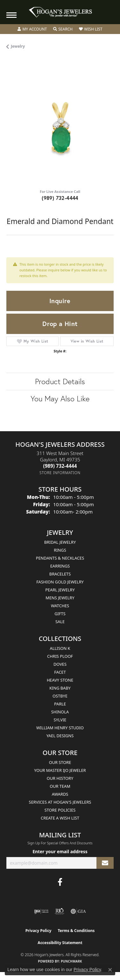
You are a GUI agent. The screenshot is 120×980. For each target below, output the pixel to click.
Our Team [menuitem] (60, 786)
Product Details (60, 381)
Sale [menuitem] (60, 622)
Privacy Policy (39, 931)
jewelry (18, 46)
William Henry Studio (60, 728)
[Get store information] (60, 473)
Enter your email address (60, 851)
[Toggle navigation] (11, 15)
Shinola (60, 712)
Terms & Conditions (76, 931)
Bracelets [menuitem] (60, 574)
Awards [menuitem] (60, 794)
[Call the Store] (60, 466)
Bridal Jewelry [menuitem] (60, 542)
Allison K (60, 648)
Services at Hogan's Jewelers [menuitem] (60, 802)
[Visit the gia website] (78, 911)
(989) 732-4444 (60, 198)
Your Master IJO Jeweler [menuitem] (60, 770)
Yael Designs (60, 736)
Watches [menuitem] (60, 606)
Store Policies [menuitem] (60, 810)
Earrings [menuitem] (60, 566)
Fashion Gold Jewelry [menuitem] (60, 582)
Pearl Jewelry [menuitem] (60, 590)
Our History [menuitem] (60, 778)
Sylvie (60, 720)
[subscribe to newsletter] (105, 863)
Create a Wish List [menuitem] (60, 818)
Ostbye (60, 696)
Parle (60, 704)
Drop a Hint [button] (60, 324)
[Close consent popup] (110, 970)
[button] (32, 29)
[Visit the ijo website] (41, 911)
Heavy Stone (60, 680)
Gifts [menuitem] (60, 614)
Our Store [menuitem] (60, 762)
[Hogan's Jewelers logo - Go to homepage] (60, 12)
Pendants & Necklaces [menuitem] (60, 558)
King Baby (60, 688)
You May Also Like (60, 398)
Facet (60, 672)
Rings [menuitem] (60, 550)
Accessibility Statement (60, 943)
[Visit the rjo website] (60, 911)
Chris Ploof (60, 656)
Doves (60, 664)
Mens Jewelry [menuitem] (60, 598)
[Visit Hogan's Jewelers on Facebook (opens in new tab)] (60, 882)
